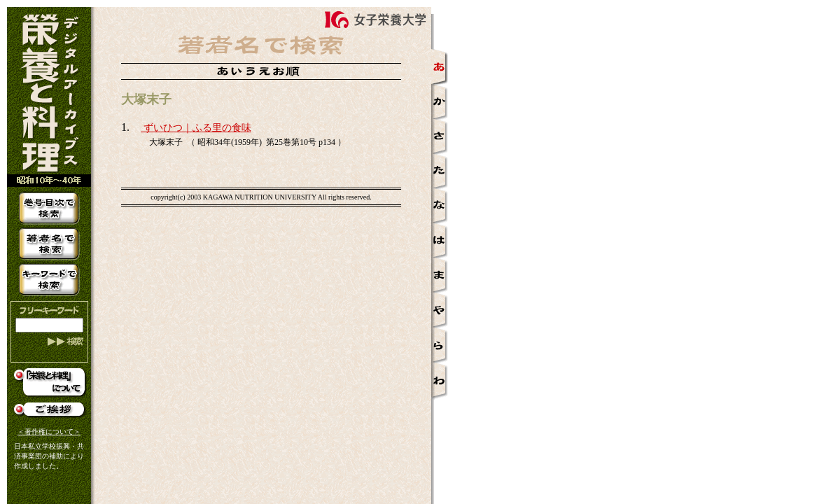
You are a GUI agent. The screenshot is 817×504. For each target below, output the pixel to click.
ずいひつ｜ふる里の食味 (196, 128)
